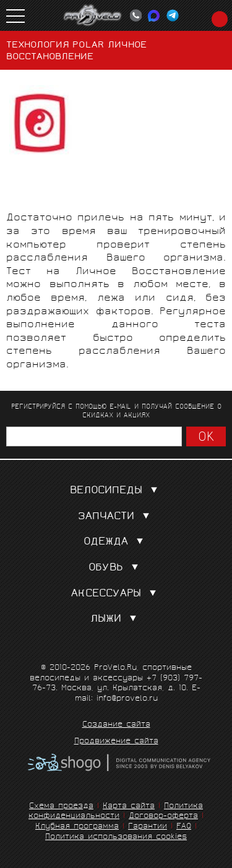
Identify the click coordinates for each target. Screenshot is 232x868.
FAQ (184, 827)
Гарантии (148, 827)
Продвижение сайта (116, 742)
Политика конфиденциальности (116, 812)
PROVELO (93, 15)
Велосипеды (116, 491)
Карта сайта (129, 807)
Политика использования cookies (116, 837)
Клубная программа (77, 827)
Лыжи (116, 620)
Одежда (116, 542)
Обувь (116, 568)
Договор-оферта (163, 816)
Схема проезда (61, 807)
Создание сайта (116, 725)
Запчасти (116, 517)
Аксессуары (116, 594)
